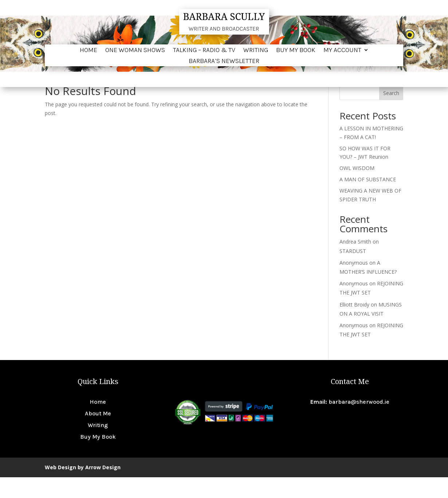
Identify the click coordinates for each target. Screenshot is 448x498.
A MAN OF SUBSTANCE (368, 200)
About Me (98, 434)
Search (391, 114)
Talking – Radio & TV (204, 51)
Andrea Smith (355, 262)
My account (342, 51)
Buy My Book (296, 51)
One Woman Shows (135, 51)
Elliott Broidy (354, 325)
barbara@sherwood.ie (359, 422)
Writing (256, 51)
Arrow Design (103, 488)
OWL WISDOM (357, 189)
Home (89, 51)
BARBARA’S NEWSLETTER (224, 62)
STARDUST (353, 272)
